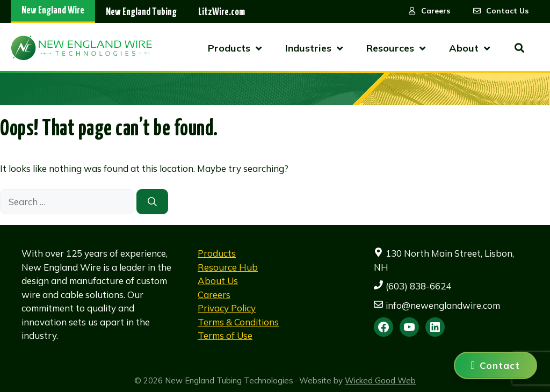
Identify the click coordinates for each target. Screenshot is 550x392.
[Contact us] (495, 365)
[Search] (152, 202)
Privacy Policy (227, 308)
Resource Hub (228, 267)
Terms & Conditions (238, 322)
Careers (214, 295)
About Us (218, 281)
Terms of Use (225, 335)
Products (217, 253)
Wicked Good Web (380, 380)
